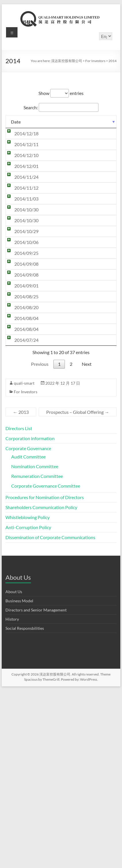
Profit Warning (54, 367)
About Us (14, 769)
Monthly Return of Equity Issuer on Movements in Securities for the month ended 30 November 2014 (74, 218)
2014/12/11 (21, 167)
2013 (21, 589)
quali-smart (24, 560)
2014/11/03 (21, 273)
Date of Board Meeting (62, 262)
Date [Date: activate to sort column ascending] (16, 122)
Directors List (19, 606)
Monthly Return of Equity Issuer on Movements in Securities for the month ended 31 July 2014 (74, 483)
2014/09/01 (21, 406)
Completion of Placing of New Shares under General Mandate (75, 392)
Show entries (61, 93)
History (12, 796)
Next (87, 541)
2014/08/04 (21, 461)
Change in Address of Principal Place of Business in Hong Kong (75, 464)
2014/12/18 (21, 133)
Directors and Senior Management (36, 787)
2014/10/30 (21, 295)
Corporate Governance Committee (46, 663)
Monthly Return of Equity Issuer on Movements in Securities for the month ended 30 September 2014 (74, 351)
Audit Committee (28, 634)
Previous (40, 541)
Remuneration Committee (37, 653)
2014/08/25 (21, 428)
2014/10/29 (21, 328)
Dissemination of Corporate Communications (50, 715)
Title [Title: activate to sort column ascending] (46, 122)
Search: (61, 107)
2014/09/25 (21, 367)
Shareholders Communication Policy (41, 685)
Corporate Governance (28, 626)
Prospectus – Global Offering (78, 589)
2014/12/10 (21, 201)
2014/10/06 (21, 345)
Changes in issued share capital (70, 378)
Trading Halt (51, 201)
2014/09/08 (21, 378)
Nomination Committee (35, 644)
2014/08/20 (21, 445)
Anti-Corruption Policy (28, 705)
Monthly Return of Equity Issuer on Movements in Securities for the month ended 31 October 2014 (74, 279)
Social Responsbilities (25, 806)
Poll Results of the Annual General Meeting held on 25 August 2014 (73, 431)
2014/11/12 (21, 262)
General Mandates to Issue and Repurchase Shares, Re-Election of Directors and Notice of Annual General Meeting (72, 509)
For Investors (26, 569)
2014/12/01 (21, 212)
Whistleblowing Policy (28, 695)
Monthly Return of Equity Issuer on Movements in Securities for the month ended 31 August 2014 (74, 411)
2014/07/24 (21, 500)
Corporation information (30, 616)
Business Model (19, 778)
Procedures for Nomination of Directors (45, 675)
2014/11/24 (21, 234)
